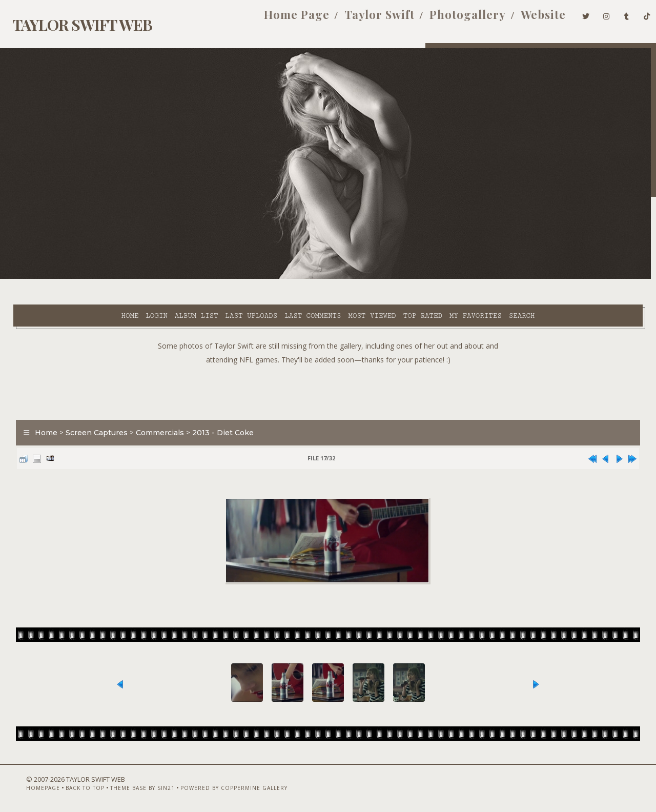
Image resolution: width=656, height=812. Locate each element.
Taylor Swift (363, 19)
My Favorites (387, 277)
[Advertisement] (328, 364)
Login (68, 277)
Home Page (280, 19)
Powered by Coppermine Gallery (214, 785)
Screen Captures (90, 407)
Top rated (334, 277)
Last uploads (162, 277)
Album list (108, 277)
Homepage (24, 785)
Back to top (66, 785)
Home (41, 277)
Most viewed (283, 277)
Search (433, 277)
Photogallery (451, 19)
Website (526, 19)
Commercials (153, 407)
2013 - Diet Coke (216, 407)
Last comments (224, 277)
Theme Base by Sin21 (123, 785)
